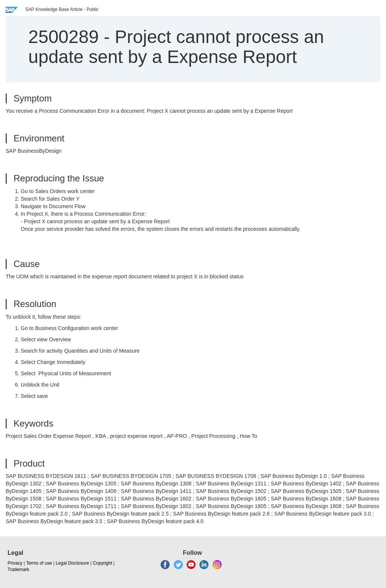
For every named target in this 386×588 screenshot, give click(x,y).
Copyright (102, 563)
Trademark (18, 570)
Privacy (15, 563)
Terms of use (39, 563)
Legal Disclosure (73, 563)
